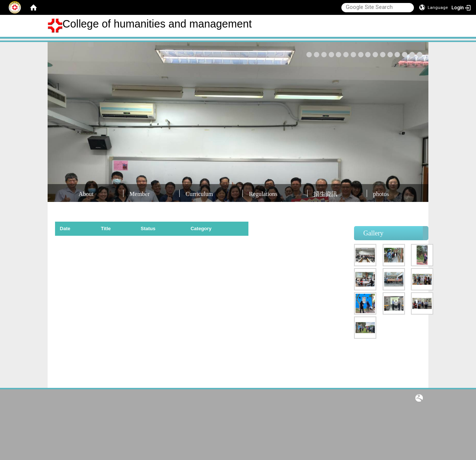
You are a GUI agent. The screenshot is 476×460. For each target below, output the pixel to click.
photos (381, 194)
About (86, 194)
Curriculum (199, 194)
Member (139, 194)
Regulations (263, 194)
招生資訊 (325, 194)
